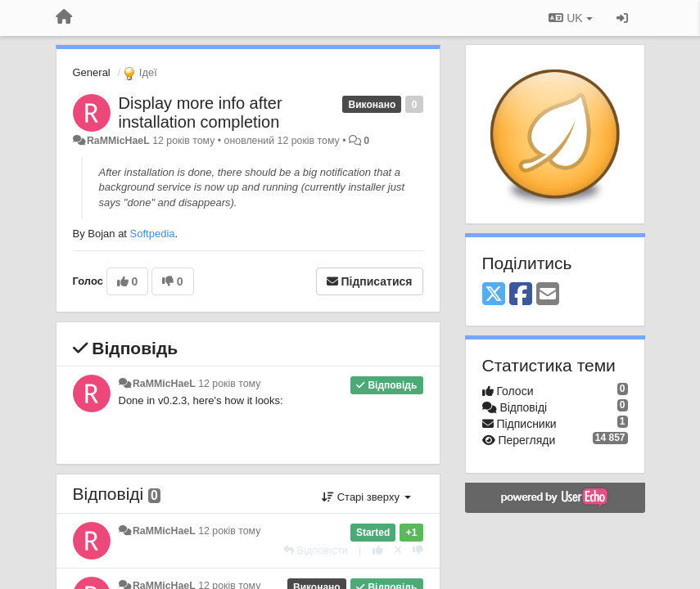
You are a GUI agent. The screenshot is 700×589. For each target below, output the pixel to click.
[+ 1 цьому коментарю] (378, 550)
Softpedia (153, 234)
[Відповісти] (316, 550)
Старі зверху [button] (366, 497)
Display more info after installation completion (201, 112)
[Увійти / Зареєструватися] (622, 18)
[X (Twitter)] (494, 295)
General (92, 72)
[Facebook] (521, 295)
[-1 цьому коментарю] (418, 550)
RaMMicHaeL (118, 141)
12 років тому (229, 384)
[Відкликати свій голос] (398, 550)
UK (570, 18)
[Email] (548, 295)
